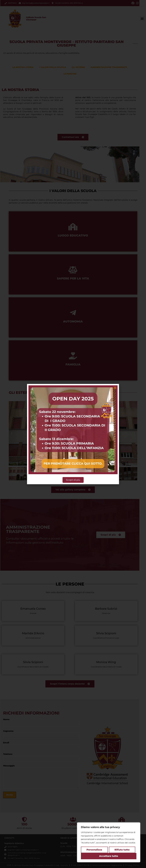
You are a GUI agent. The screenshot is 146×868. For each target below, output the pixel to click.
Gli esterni (78, 67)
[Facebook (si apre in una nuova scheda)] (133, 3)
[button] (142, 18)
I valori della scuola (53, 67)
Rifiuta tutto (122, 850)
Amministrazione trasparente (109, 67)
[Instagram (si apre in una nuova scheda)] (137, 3)
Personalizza (94, 850)
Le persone (70, 74)
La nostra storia (23, 67)
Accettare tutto (109, 856)
